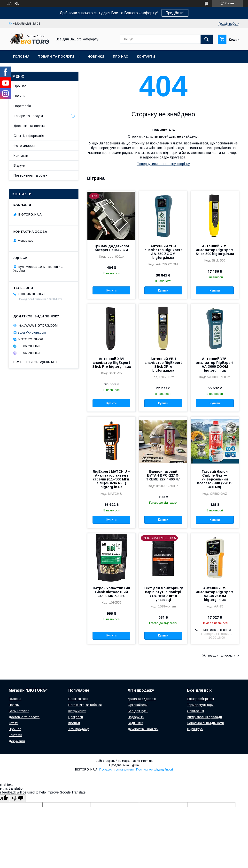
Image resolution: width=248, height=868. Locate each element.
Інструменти (77, 711)
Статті (13, 723)
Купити (111, 291)
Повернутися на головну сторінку (163, 164)
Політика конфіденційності (155, 770)
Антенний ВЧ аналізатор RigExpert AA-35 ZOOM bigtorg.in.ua (215, 594)
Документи (17, 741)
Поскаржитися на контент (117, 770)
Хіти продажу (79, 729)
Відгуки (19, 165)
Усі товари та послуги (219, 655)
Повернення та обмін (31, 175)
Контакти (146, 56)
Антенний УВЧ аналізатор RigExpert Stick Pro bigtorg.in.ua (112, 363)
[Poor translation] (18, 798)
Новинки (96, 56)
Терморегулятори (200, 705)
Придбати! (175, 13)
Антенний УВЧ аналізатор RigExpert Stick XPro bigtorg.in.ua (163, 365)
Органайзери (138, 705)
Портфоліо (22, 106)
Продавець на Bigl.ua (124, 765)
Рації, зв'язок (78, 699)
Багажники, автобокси (85, 705)
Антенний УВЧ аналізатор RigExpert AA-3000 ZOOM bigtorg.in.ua (215, 365)
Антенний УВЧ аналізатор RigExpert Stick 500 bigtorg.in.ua (215, 250)
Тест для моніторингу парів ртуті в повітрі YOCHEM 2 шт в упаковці (163, 594)
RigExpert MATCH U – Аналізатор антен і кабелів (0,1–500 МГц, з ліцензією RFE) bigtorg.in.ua (112, 479)
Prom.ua (147, 761)
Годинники (135, 723)
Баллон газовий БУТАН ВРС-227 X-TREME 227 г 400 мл (163, 475)
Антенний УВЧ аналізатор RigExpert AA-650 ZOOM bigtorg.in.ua (163, 252)
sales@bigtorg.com (32, 333)
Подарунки (136, 717)
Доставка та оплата (29, 126)
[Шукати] (207, 39)
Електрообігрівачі (200, 699)
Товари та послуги (56, 56)
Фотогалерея (24, 146)
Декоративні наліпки (143, 729)
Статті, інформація (29, 136)
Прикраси (76, 717)
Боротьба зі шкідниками (205, 723)
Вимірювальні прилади (204, 717)
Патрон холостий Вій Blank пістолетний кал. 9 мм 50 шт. (111, 592)
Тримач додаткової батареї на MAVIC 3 (112, 248)
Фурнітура (195, 729)
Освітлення (195, 711)
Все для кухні (138, 711)
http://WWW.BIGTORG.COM (38, 325)
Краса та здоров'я (142, 699)
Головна (21, 56)
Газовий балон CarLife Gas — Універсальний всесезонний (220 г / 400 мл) (215, 479)
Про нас (120, 56)
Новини (19, 96)
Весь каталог (19, 711)
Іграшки (74, 723)
